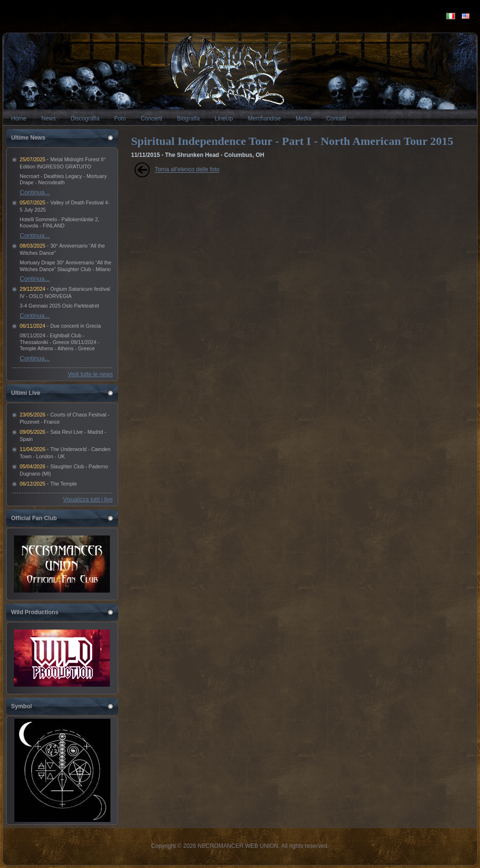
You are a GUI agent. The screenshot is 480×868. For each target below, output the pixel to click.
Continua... (35, 192)
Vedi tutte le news (90, 374)
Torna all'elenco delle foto (187, 170)
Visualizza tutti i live (88, 499)
